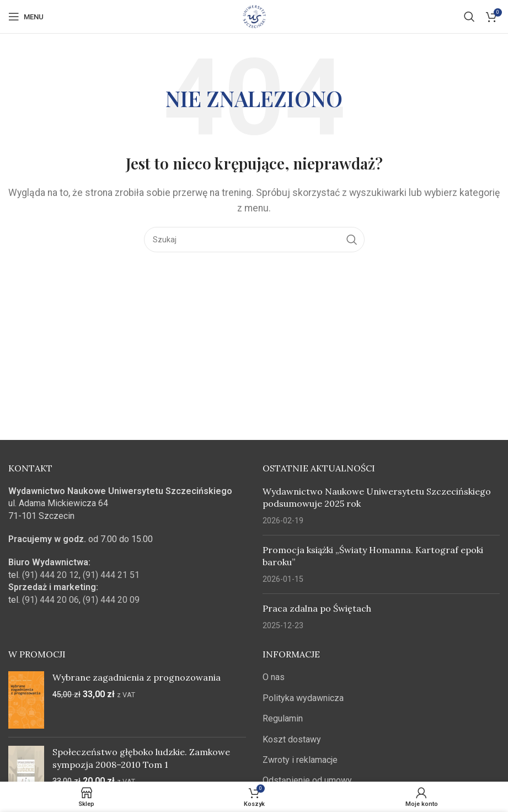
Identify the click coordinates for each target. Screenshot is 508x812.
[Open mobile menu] (26, 17)
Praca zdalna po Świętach (317, 608)
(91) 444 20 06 (50, 600)
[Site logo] (254, 16)
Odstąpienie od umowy (307, 780)
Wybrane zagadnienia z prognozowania (137, 677)
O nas (274, 677)
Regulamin (283, 718)
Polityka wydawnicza (303, 698)
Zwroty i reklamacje (300, 760)
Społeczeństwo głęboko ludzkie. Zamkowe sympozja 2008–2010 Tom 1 (141, 758)
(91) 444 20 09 (111, 600)
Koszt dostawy (292, 739)
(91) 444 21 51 (111, 575)
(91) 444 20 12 (50, 575)
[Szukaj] (469, 17)
